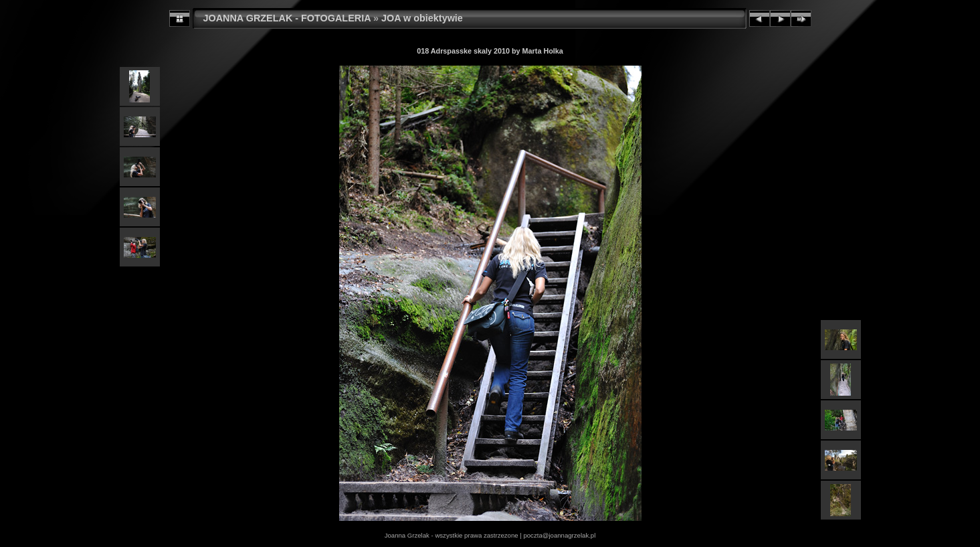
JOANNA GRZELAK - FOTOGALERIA (287, 18)
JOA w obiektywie (422, 18)
